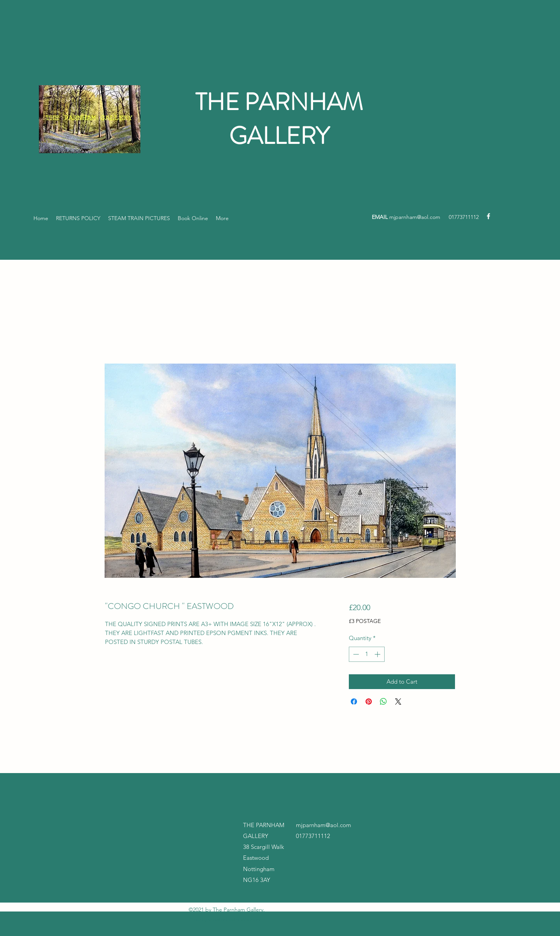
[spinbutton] (367, 654)
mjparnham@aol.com (415, 217)
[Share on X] (398, 702)
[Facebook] (488, 216)
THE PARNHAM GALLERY (279, 119)
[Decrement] (355, 654)
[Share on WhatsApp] (383, 702)
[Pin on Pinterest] (369, 702)
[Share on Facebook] (354, 702)
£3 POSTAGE (365, 621)
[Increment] (378, 654)
